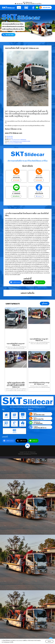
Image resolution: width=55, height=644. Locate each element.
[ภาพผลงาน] (14, 415)
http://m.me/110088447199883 (15, 143)
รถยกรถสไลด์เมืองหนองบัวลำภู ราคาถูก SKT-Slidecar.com (39, 383)
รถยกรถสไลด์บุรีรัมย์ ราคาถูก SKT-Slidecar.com (16, 344)
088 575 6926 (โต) (38, 419)
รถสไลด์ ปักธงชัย (39, 193)
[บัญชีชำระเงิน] (23, 414)
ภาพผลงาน (14, 417)
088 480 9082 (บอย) (39, 415)
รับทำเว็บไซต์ (34, 454)
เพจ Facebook (39, 192)
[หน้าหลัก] (6, 415)
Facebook (36, 426)
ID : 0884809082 (16, 193)
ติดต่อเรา (14, 425)
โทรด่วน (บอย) (16, 176)
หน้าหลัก (6, 417)
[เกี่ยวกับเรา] (6, 423)
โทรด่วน (35, 413)
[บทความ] (14, 430)
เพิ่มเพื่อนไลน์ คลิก (16, 192)
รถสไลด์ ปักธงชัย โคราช (40, 428)
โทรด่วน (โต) (39, 176)
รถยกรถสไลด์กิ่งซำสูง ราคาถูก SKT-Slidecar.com (39, 340)
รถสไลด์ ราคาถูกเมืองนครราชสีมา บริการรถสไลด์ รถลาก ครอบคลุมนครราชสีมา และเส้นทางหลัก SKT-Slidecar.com (16, 385)
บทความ (14, 432)
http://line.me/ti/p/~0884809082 (19, 140)
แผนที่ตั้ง (23, 425)
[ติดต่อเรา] (14, 423)
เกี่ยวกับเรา (6, 425)
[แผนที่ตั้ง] (23, 423)
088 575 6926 (10, 138)
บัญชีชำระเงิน (23, 417)
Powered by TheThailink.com (25, 454)
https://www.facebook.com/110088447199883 (20, 141)
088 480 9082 (47, 7)
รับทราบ (49, 641)
